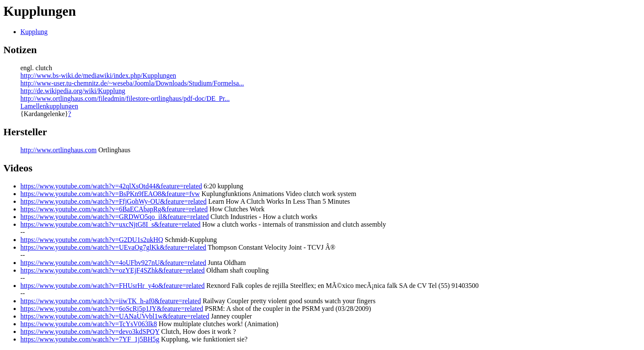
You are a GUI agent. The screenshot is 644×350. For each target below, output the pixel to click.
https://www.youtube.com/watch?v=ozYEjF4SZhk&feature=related (113, 270)
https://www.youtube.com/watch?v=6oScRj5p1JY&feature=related (112, 309)
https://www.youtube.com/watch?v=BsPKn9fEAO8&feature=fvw (110, 194)
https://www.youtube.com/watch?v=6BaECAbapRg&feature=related (114, 209)
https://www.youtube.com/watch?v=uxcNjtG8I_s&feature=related (110, 224)
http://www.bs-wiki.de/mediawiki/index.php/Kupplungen (98, 75)
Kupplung (34, 32)
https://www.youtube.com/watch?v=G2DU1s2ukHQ (92, 240)
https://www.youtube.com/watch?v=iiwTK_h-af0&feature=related (111, 301)
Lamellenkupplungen (49, 106)
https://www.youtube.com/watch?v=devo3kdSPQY (90, 332)
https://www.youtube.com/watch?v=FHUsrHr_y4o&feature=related (113, 286)
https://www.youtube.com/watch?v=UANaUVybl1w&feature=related (115, 316)
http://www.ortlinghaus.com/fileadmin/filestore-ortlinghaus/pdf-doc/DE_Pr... (125, 98)
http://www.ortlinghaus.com (58, 150)
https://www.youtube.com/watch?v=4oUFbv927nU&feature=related (113, 263)
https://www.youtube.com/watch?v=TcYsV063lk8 (89, 324)
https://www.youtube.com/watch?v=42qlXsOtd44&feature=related (111, 186)
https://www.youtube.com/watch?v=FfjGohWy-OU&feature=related (113, 201)
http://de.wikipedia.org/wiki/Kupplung (73, 91)
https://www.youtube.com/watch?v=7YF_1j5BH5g (90, 339)
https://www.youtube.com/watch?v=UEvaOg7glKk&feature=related (113, 247)
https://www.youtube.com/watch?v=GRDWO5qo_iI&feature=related (115, 217)
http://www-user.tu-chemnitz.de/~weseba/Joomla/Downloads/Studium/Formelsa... (132, 83)
